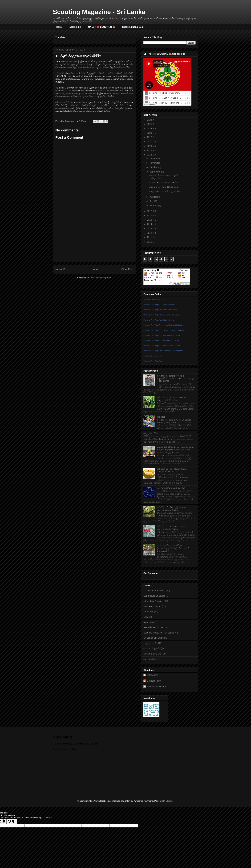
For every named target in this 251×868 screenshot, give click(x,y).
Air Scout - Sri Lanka (171, 340)
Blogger (170, 801)
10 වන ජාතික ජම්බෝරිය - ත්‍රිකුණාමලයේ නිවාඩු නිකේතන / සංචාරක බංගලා (173, 548)
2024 (150, 129)
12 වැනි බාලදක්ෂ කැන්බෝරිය (164, 183)
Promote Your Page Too (153, 305)
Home (59, 27)
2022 (150, 137)
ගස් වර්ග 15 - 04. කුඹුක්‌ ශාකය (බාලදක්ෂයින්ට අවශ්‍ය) (172, 509)
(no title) (161, 417)
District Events (168, 320)
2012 (150, 233)
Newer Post (62, 269)
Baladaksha (152, 675)
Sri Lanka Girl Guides (154, 638)
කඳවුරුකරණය (150, 643)
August (153, 197)
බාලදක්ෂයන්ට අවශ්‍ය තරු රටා (171, 488)
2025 (150, 124)
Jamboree (148, 612)
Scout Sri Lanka (169, 305)
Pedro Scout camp (170, 310)
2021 (150, 142)
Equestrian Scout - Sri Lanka (174, 330)
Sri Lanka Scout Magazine (173, 351)
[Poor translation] (12, 821)
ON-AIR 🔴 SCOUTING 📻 (102, 27)
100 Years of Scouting (154, 591)
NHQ (146, 617)
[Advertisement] (94, 237)
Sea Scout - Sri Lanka (171, 335)
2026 (150, 120)
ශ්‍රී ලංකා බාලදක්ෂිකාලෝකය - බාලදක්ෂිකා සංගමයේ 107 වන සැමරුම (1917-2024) (175, 378)
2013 (150, 229)
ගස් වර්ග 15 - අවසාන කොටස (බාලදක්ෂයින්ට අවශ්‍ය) (171, 399)
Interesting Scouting (153, 601)
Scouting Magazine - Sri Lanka (99, 12)
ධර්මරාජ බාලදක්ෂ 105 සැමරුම (164, 187)
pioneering (149, 622)
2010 (150, 242)
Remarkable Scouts (153, 627)
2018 (150, 155)
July (152, 201)
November (155, 163)
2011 (150, 237)
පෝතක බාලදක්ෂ (152, 648)
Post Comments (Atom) (101, 278)
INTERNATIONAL (152, 606)
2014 (150, 224)
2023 (150, 133)
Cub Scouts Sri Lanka (154, 596)
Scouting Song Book (133, 27)
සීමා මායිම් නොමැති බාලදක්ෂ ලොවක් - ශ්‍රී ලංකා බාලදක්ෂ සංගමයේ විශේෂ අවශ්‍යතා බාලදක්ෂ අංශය (176, 450)
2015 (150, 220)
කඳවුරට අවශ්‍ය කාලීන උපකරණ (165, 191)
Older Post (127, 269)
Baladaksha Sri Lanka (171, 346)
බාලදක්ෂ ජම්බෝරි (152, 654)
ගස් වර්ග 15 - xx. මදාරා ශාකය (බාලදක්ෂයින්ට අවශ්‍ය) (171, 528)
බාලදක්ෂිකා (149, 659)
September (155, 172)
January (154, 205)
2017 (150, 211)
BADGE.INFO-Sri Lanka (153, 356)
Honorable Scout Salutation (173, 325)
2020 (150, 146)
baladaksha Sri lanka (157, 687)
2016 (150, 215)
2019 (150, 150)
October (154, 167)
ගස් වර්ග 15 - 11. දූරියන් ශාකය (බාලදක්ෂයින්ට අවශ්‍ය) (172, 470)
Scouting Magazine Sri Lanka (155, 299)
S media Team (154, 681)
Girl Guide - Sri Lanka (171, 315)
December (155, 159)
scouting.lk (75, 27)
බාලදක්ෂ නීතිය (151, 433)
